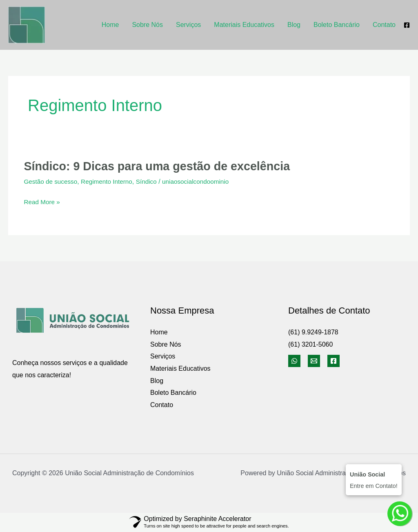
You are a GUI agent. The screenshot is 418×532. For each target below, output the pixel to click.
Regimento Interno (110, 181)
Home (110, 25)
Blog (294, 25)
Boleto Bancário (337, 25)
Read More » (43, 202)
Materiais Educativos (244, 25)
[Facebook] (407, 25)
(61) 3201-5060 (310, 344)
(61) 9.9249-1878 (313, 332)
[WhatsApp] (294, 361)
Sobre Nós (147, 25)
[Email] (314, 361)
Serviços (188, 25)
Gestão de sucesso (52, 181)
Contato (384, 25)
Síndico (152, 181)
